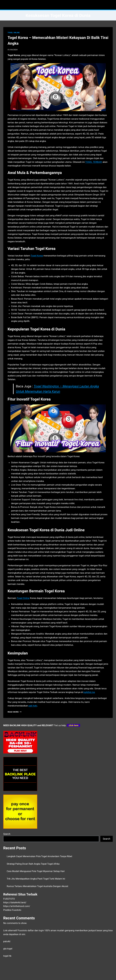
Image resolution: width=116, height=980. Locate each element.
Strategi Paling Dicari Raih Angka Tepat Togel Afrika (33, 864)
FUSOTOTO (9, 899)
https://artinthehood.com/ (17, 906)
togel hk (7, 956)
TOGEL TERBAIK (94, 162)
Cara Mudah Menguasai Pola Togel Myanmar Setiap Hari (36, 871)
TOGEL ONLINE (14, 33)
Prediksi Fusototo (12, 910)
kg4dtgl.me (89, 692)
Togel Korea (37, 256)
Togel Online (23, 598)
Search (7, 834)
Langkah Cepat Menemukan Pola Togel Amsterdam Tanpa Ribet (40, 856)
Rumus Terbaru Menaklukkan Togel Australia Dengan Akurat (38, 886)
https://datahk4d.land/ (15, 902)
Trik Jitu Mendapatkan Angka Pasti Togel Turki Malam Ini (36, 879)
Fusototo (23, 930)
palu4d (7, 941)
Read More (15, 712)
